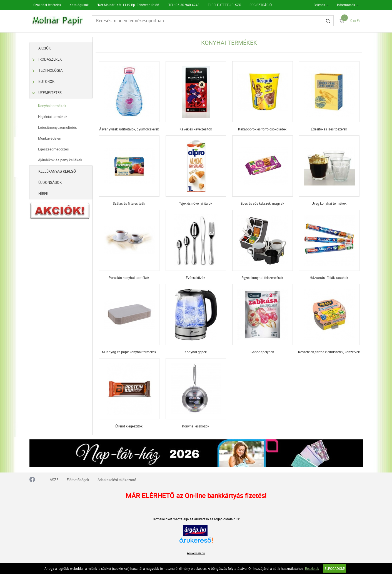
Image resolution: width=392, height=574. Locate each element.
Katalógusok (79, 5)
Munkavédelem (50, 138)
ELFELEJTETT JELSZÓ (224, 5)
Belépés (319, 5)
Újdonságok (50, 182)
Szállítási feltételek (47, 5)
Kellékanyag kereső (57, 171)
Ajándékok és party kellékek (60, 160)
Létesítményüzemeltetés (58, 127)
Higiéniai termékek (53, 117)
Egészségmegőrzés (53, 149)
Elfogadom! (335, 568)
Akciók (45, 48)
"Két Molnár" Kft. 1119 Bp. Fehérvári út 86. (128, 5)
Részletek (312, 568)
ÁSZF (54, 480)
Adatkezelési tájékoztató (117, 480)
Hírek (43, 194)
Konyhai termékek (52, 106)
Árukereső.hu (196, 553)
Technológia (48, 70)
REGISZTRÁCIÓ (261, 5)
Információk (346, 5)
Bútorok (44, 82)
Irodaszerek (47, 59)
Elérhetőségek (78, 480)
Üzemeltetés (47, 93)
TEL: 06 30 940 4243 (184, 5)
